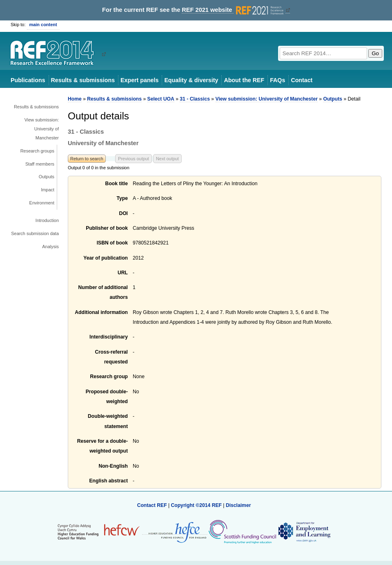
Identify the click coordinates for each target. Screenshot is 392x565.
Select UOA (161, 99)
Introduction (47, 220)
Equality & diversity (191, 80)
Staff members (40, 164)
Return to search (87, 159)
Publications (28, 80)
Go (375, 53)
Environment (42, 203)
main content (43, 25)
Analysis (50, 247)
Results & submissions (83, 80)
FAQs (277, 80)
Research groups (37, 151)
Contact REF (152, 505)
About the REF (244, 80)
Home (75, 99)
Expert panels (139, 80)
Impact (48, 190)
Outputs (47, 177)
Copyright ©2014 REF (197, 505)
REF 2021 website (233, 10)
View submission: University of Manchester (42, 129)
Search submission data (35, 233)
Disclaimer (238, 505)
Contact (302, 80)
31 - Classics (195, 99)
